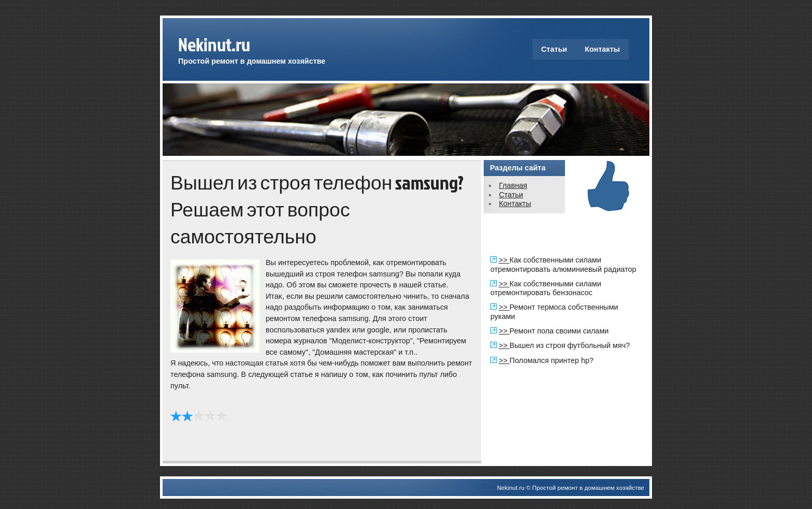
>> (504, 260)
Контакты (602, 49)
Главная (513, 185)
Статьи (554, 49)
